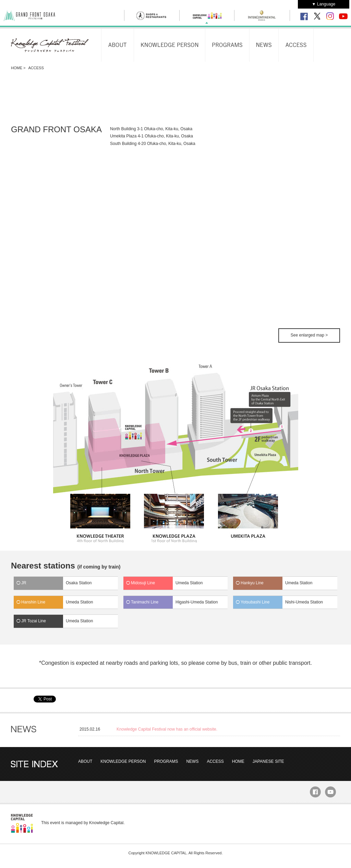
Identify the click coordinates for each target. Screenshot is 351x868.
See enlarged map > (309, 335)
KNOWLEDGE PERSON (123, 761)
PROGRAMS (166, 761)
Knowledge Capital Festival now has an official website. (167, 729)
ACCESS (215, 761)
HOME (17, 68)
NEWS (192, 761)
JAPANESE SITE (268, 761)
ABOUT (85, 761)
